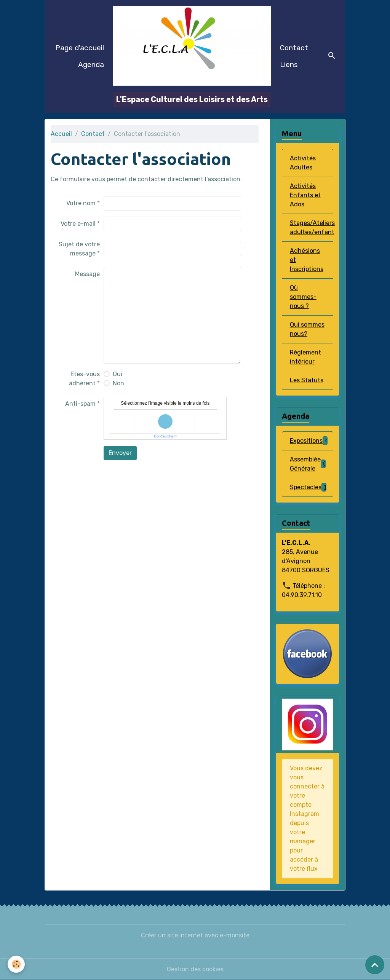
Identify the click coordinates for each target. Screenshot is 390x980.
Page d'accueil (80, 48)
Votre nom (81, 203)
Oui (117, 374)
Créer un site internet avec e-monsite (195, 935)
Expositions (309, 441)
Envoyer (120, 453)
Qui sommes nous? (307, 329)
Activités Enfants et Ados (305, 195)
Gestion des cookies (195, 969)
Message (87, 274)
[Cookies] (16, 964)
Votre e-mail (78, 224)
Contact (294, 48)
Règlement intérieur (305, 357)
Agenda (91, 65)
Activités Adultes (303, 163)
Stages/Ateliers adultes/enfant (312, 227)
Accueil (61, 134)
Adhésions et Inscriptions (307, 260)
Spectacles (308, 487)
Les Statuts (307, 380)
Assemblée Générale (308, 464)
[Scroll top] (375, 965)
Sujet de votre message (79, 249)
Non (118, 383)
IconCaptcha (164, 436)
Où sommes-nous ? (303, 297)
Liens (289, 65)
